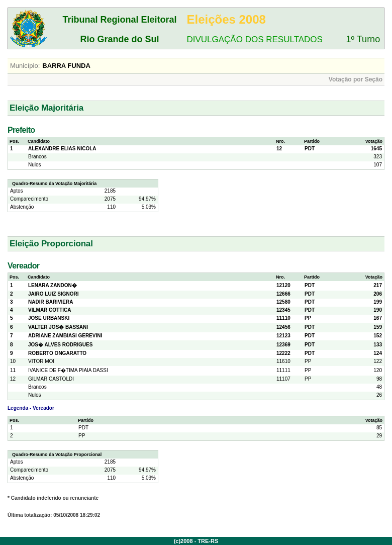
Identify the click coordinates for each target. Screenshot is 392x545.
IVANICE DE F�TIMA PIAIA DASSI (68, 370)
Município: (25, 66)
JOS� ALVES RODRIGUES (60, 345)
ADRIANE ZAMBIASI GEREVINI (65, 336)
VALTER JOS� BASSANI (58, 327)
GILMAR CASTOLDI (51, 379)
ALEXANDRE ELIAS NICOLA (62, 149)
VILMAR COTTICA (50, 310)
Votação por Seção (356, 79)
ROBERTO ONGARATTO (57, 353)
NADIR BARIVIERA (51, 302)
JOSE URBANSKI (49, 318)
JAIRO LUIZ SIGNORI (54, 294)
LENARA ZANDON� (53, 285)
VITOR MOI (41, 361)
